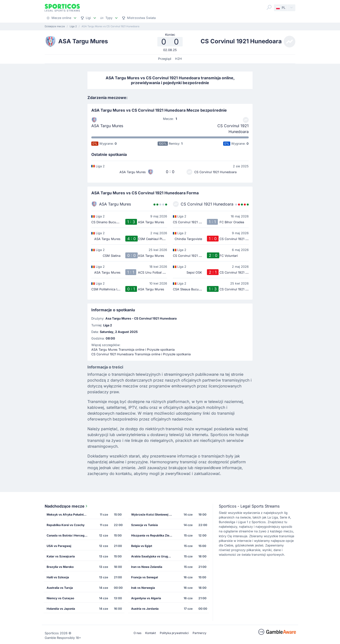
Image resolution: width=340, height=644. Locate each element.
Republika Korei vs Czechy (66, 525)
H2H (178, 59)
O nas (137, 633)
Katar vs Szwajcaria (61, 556)
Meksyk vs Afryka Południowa (68, 514)
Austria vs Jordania (145, 609)
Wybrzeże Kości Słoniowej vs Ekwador (153, 514)
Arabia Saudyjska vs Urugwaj (152, 556)
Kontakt (151, 633)
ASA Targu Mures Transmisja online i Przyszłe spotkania (133, 350)
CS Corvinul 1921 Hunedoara (233, 129)
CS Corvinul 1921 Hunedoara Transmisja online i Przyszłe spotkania (141, 354)
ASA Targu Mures (107, 126)
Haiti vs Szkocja (58, 577)
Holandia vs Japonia (61, 609)
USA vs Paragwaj (59, 546)
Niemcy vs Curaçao (60, 598)
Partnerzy (200, 633)
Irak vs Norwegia (143, 588)
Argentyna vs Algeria (146, 598)
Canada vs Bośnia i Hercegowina (69, 535)
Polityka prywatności (174, 633)
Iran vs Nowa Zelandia (147, 567)
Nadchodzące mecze (67, 506)
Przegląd (165, 59)
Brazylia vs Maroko (60, 567)
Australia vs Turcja (60, 588)
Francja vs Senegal (144, 577)
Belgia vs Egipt (142, 546)
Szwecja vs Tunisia (144, 525)
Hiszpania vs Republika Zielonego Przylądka (153, 535)
